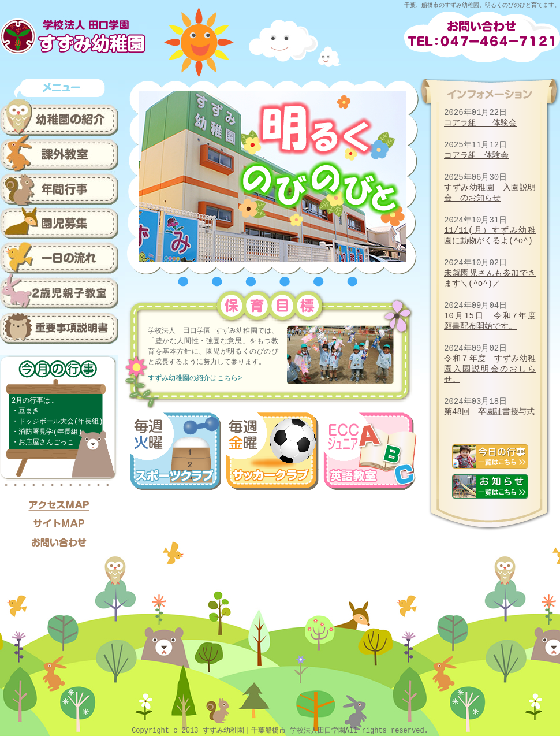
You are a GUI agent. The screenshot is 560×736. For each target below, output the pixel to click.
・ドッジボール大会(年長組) (57, 421)
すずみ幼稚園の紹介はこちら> (195, 378)
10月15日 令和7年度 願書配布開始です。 (494, 321)
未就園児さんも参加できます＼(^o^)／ (490, 278)
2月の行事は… (33, 401)
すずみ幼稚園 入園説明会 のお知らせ (490, 193)
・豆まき (25, 411)
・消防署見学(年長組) (47, 432)
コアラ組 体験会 (480, 123)
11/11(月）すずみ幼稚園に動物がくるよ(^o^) (490, 235)
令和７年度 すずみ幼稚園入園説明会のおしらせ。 (490, 369)
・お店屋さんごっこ (43, 442)
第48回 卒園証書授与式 (489, 412)
